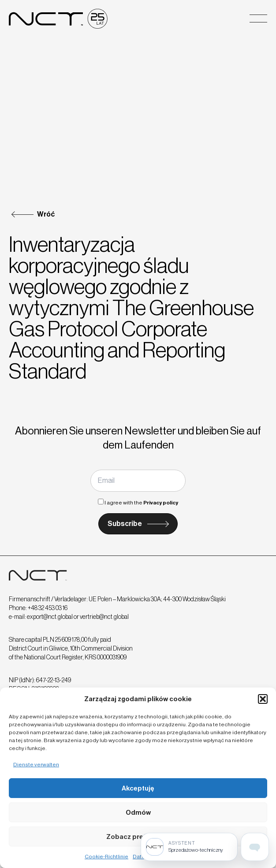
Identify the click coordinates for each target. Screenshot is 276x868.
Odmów (138, 813)
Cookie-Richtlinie (106, 857)
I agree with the (138, 503)
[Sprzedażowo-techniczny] (189, 847)
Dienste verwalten (36, 765)
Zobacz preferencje (138, 837)
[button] (263, 699)
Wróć (46, 214)
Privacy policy (161, 503)
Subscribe (125, 524)
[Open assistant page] (255, 847)
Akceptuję (138, 788)
